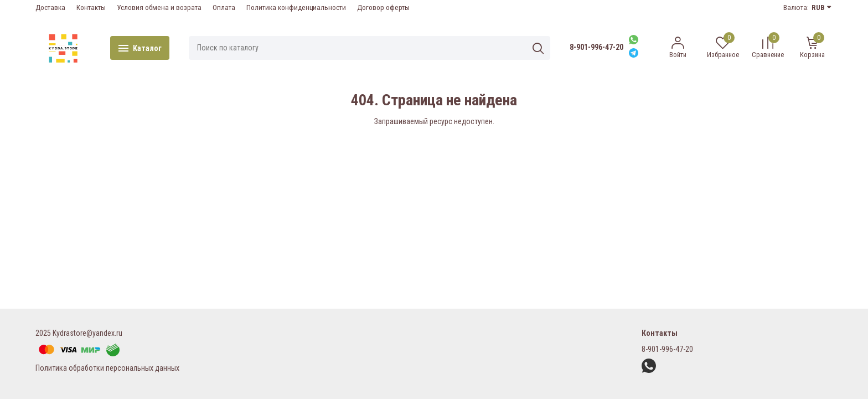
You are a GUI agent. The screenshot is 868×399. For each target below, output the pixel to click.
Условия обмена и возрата (159, 7)
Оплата (224, 7)
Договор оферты (383, 7)
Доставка (50, 7)
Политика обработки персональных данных (107, 368)
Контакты (91, 7)
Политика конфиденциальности (296, 7)
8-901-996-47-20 (596, 47)
